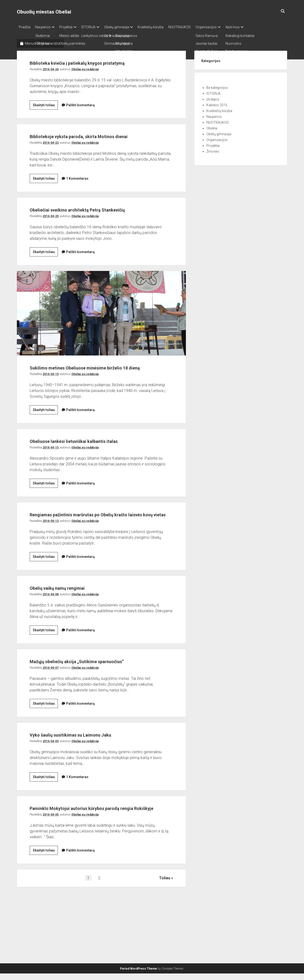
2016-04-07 (51, 721)
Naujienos (45, 27)
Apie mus (252, 27)
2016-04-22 (51, 160)
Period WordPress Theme (138, 975)
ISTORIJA (96, 27)
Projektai (71, 27)
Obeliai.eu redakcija (85, 77)
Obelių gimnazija (126, 27)
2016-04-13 (51, 565)
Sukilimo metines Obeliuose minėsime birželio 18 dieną (101, 339)
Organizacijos (223, 27)
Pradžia (25, 27)
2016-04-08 (51, 639)
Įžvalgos (213, 98)
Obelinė (212, 127)
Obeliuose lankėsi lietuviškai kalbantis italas (97, 476)
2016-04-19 (51, 409)
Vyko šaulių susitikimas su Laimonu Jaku (92, 788)
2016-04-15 (51, 483)
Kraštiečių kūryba (163, 27)
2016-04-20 (51, 242)
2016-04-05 (51, 795)
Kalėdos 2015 (217, 104)
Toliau (165, 941)
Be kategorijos (217, 86)
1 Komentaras (77, 195)
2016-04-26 (51, 77)
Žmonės (213, 150)
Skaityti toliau (45, 114)
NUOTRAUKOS (194, 27)
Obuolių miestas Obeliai (44, 12)
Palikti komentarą (80, 113)
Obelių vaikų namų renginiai (72, 632)
